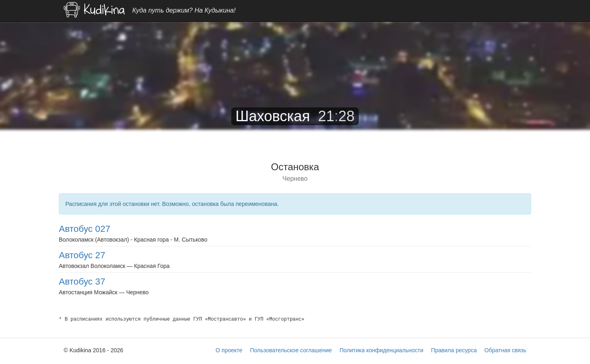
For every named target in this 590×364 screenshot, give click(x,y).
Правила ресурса (454, 350)
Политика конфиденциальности (382, 350)
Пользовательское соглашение (291, 350)
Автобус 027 (85, 229)
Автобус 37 (82, 282)
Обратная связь (505, 350)
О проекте (229, 350)
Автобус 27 (82, 255)
